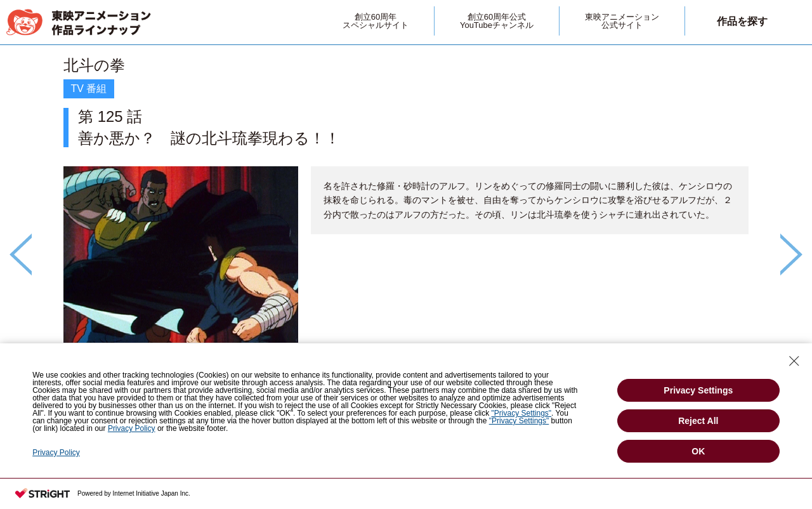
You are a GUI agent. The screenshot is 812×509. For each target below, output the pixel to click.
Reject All (698, 421)
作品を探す (742, 21)
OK (698, 451)
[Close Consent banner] (794, 361)
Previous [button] (21, 255)
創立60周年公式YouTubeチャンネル (497, 21)
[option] (406, 233)
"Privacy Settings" (522, 413)
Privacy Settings (698, 390)
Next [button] (791, 255)
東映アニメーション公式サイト (622, 21)
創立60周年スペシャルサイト (376, 21)
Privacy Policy (132, 428)
